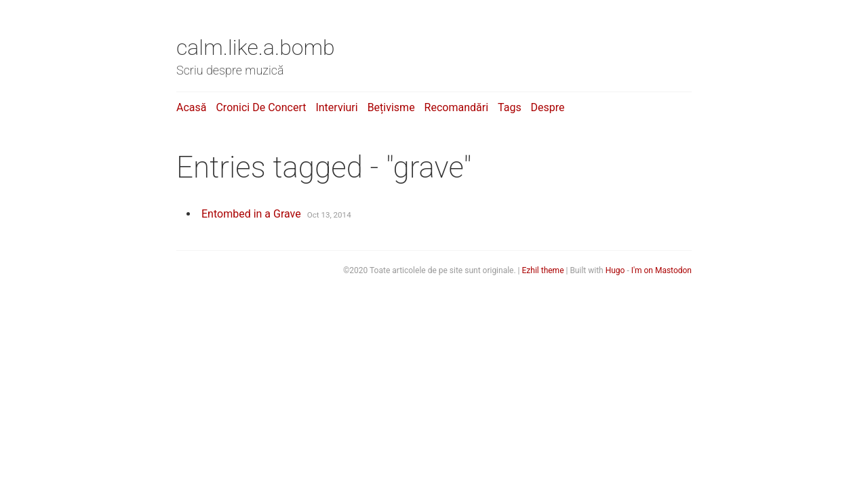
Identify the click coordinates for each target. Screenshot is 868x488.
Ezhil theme (543, 270)
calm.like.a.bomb (256, 47)
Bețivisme (391, 107)
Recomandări (456, 107)
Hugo (615, 270)
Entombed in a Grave (251, 214)
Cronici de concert (261, 107)
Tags (510, 107)
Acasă (191, 107)
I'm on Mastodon (662, 270)
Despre (548, 107)
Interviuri (336, 107)
